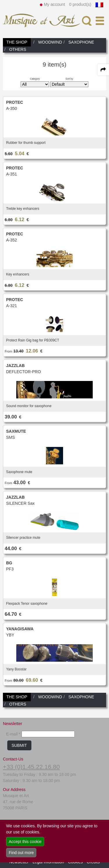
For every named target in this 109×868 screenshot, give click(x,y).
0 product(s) (80, 4)
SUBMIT (19, 745)
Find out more (21, 853)
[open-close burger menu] (100, 21)
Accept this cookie (25, 842)
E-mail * (13, 734)
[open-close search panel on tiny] (87, 21)
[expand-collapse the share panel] (103, 70)
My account (54, 4)
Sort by (69, 79)
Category (35, 79)
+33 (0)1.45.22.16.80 (31, 767)
